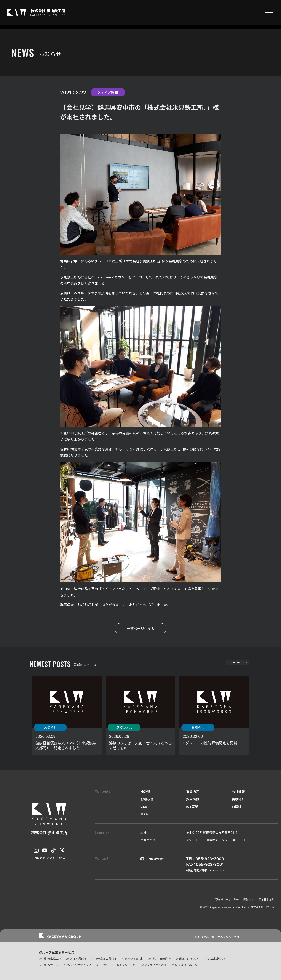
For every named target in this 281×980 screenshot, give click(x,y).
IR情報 (237, 807)
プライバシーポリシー (226, 899)
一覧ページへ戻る (140, 629)
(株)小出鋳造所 (161, 959)
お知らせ (147, 799)
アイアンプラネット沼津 (151, 965)
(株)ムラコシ (51, 965)
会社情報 (238, 792)
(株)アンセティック (79, 965)
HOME (145, 792)
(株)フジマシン (188, 959)
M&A (144, 814)
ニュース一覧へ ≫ (231, 664)
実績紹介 (238, 799)
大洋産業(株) (78, 959)
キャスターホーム (186, 965)
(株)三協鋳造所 (216, 959)
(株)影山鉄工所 (52, 959)
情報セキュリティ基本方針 (259, 899)
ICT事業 (192, 807)
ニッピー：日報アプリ (113, 965)
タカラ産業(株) (134, 959)
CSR (144, 807)
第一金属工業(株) (105, 959)
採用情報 (193, 799)
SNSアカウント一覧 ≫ (49, 858)
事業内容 (193, 792)
